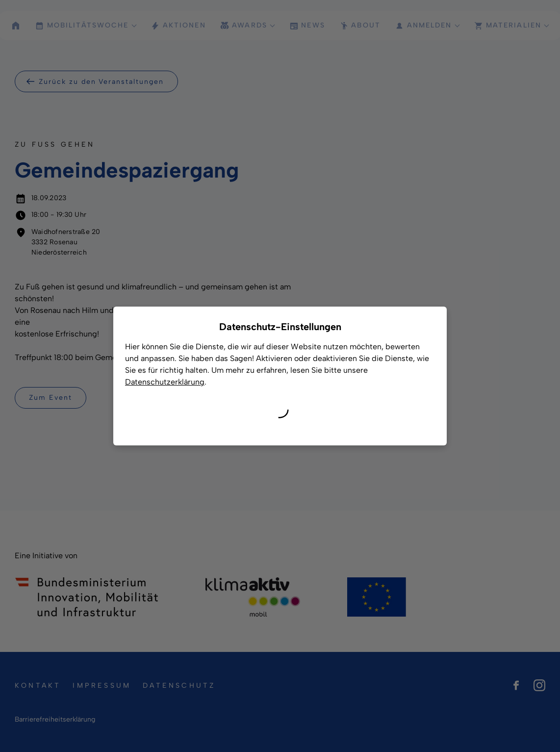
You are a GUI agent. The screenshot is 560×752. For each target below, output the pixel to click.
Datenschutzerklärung (165, 382)
